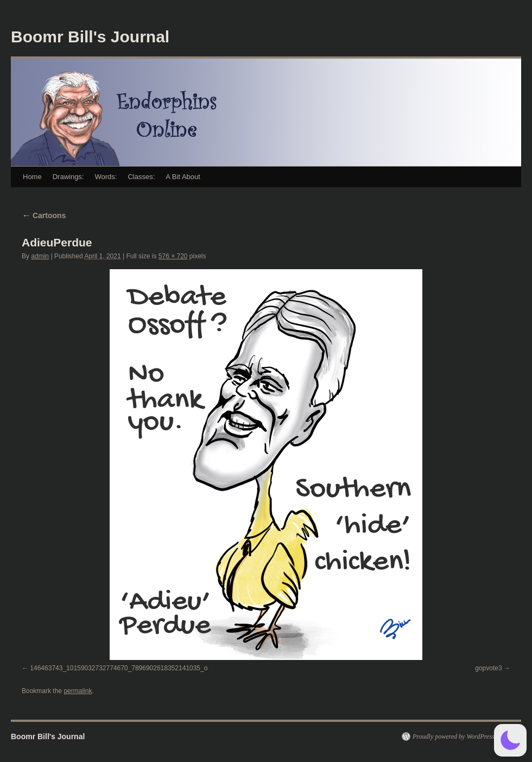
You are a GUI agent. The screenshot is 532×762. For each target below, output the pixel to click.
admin (40, 256)
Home (32, 177)
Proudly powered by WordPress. (454, 736)
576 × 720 (173, 256)
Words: (106, 177)
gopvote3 (488, 668)
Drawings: (68, 177)
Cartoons (44, 215)
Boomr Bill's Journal (90, 37)
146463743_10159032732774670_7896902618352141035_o (119, 668)
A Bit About (183, 177)
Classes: (141, 177)
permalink (78, 691)
